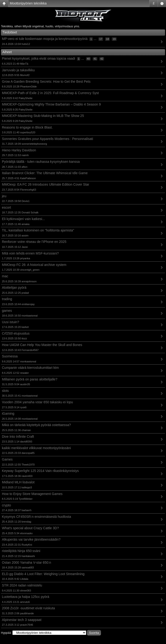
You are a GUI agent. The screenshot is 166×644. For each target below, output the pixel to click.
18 (107, 39)
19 (114, 39)
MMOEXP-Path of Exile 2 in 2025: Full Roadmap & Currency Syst (50, 93)
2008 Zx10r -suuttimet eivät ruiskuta (28, 608)
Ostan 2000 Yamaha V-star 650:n (27, 562)
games (7, 311)
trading (7, 299)
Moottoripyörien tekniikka (28, 3)
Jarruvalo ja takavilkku (18, 70)
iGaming (8, 413)
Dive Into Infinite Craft (18, 437)
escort (6, 207)
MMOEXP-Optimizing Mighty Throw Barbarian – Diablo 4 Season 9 (51, 104)
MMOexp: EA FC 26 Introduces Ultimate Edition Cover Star (45, 184)
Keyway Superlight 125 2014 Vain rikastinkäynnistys (40, 471)
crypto (6, 505)
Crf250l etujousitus (16, 333)
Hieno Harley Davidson (19, 150)
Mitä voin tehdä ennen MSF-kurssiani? (30, 253)
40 (88, 59)
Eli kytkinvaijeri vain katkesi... (23, 219)
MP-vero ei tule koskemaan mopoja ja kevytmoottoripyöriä (45, 39)
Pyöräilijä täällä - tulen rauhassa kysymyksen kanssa (41, 162)
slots (5, 391)
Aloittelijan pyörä (14, 288)
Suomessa (10, 356)
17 (101, 39)
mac (5, 276)
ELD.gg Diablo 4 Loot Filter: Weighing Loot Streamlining (43, 574)
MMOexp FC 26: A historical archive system (34, 265)
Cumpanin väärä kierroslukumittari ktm (30, 368)
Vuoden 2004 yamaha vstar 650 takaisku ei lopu (37, 402)
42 (102, 59)
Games (7, 459)
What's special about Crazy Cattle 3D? (30, 528)
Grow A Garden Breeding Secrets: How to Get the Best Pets (46, 82)
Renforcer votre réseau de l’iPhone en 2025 (34, 242)
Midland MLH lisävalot (18, 482)
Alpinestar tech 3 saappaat (22, 620)
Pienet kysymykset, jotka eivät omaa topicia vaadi (38, 58)
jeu (4, 196)
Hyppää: (6, 633)
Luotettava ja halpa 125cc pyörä (25, 597)
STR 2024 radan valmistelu (22, 585)
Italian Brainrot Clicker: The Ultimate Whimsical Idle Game (45, 173)
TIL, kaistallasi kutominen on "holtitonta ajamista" (38, 230)
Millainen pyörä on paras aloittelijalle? (30, 379)
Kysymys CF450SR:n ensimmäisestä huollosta (36, 517)
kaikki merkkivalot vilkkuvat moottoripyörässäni (36, 448)
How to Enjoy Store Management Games (32, 494)
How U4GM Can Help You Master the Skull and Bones (42, 345)
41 (95, 59)
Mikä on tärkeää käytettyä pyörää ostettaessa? (36, 425)
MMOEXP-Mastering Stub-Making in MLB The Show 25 (43, 116)
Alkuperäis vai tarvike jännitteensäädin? (31, 539)
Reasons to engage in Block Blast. (27, 127)
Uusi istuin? (10, 322)
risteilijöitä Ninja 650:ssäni (21, 551)
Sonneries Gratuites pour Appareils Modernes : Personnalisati (48, 139)
